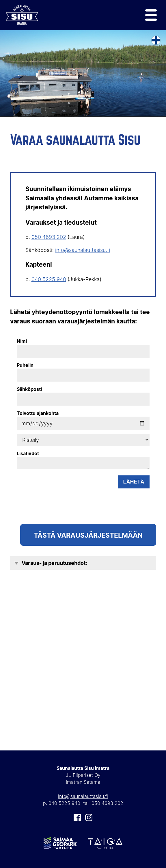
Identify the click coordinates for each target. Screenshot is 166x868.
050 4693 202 (49, 237)
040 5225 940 (49, 279)
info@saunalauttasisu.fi (83, 250)
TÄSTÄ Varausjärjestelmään (88, 535)
